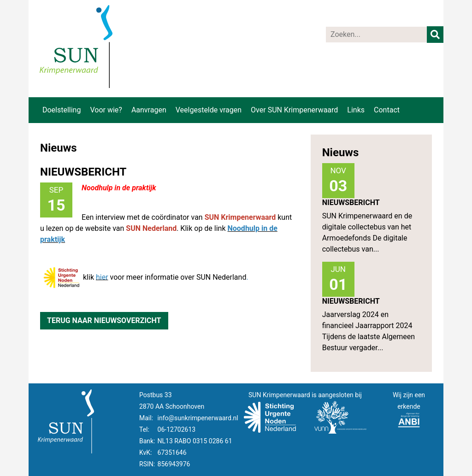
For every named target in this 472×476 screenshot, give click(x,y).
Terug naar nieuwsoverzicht (104, 320)
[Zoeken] (377, 35)
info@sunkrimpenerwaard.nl (198, 418)
